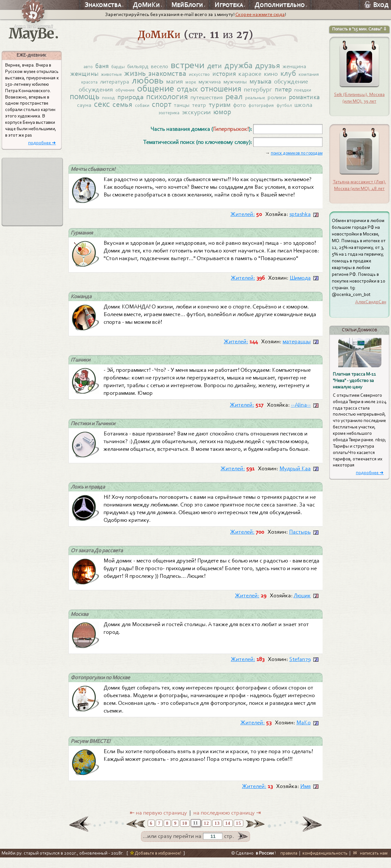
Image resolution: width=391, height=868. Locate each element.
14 (228, 834)
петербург (301, 92)
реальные (306, 100)
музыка (295, 83)
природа (178, 100)
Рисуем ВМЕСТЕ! (92, 751)
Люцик (302, 604)
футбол (160, 116)
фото (304, 108)
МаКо (304, 733)
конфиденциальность (325, 864)
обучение (160, 92)
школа (180, 116)
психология (215, 99)
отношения (262, 91)
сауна (143, 108)
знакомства (179, 74)
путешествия (256, 100)
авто (82, 67)
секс (162, 107)
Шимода (300, 283)
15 (239, 834)
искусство (212, 75)
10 (185, 834)
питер (82, 100)
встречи (187, 65)
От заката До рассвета (99, 559)
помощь (130, 99)
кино (286, 75)
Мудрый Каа (295, 476)
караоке (265, 75)
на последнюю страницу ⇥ (227, 823)
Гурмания (83, 238)
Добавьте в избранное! (156, 864)
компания (94, 84)
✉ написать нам (370, 864)
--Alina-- (301, 412)
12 (207, 834)
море (223, 84)
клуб (304, 74)
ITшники (81, 366)
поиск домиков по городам (297, 157)
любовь (177, 82)
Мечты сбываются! (94, 174)
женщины (92, 75)
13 (217, 834)
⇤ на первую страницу (158, 823)
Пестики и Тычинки (95, 430)
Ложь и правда (89, 494)
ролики (88, 108)
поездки (103, 100)
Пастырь (300, 540)
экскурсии (232, 116)
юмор (259, 116)
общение (194, 91)
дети (215, 66)
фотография (135, 116)
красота (117, 84)
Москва (80, 623)
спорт (224, 108)
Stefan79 (300, 669)
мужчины (268, 83)
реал (284, 99)
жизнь (146, 74)
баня (98, 66)
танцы (245, 108)
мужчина (242, 83)
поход (155, 100)
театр (262, 108)
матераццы (297, 348)
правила (289, 864)
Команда (82, 302)
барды (114, 67)
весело (157, 67)
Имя (305, 797)
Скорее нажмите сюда (260, 14)
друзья (272, 66)
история (239, 75)
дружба (241, 65)
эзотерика (203, 116)
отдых (227, 91)
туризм (283, 108)
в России (265, 864)
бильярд (135, 67)
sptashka (300, 219)
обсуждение (92, 92)
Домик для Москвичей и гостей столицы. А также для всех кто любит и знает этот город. (206, 638)
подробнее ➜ (42, 143)
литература (143, 83)
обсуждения (129, 92)
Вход (376, 5)
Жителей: (243, 219)
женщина (300, 67)
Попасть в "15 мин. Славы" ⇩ (360, 29)
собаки (203, 108)
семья (183, 108)
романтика (117, 108)
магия (206, 83)
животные (121, 75)
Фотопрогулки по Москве (103, 687)
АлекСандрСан (371, 302)
